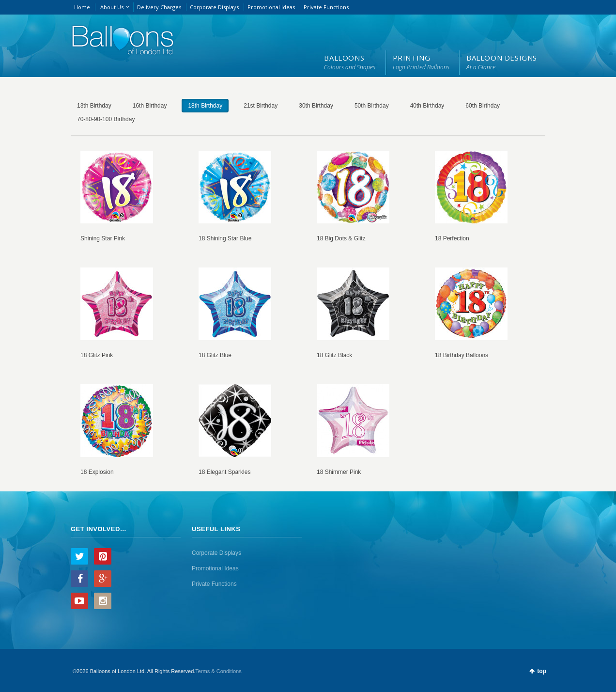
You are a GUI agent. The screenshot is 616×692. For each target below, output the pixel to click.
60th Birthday (483, 106)
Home (82, 7)
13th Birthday (94, 106)
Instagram (103, 601)
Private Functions (326, 7)
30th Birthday (316, 106)
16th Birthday (150, 106)
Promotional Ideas (271, 7)
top (542, 671)
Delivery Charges (159, 7)
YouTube (79, 601)
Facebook (79, 579)
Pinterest (103, 556)
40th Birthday (427, 106)
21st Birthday (261, 106)
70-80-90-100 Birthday (106, 119)
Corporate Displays (214, 7)
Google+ (103, 579)
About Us (112, 7)
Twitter (79, 556)
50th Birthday (372, 106)
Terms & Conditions (218, 671)
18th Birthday (205, 106)
